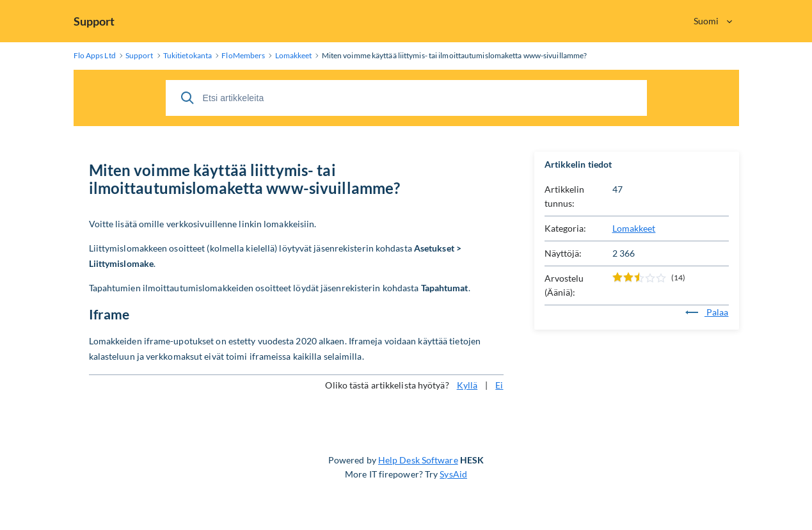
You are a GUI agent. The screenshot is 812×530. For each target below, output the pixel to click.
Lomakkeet (634, 228)
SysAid (453, 474)
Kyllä (467, 385)
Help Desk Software (418, 460)
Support (94, 21)
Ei (499, 385)
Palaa (707, 312)
